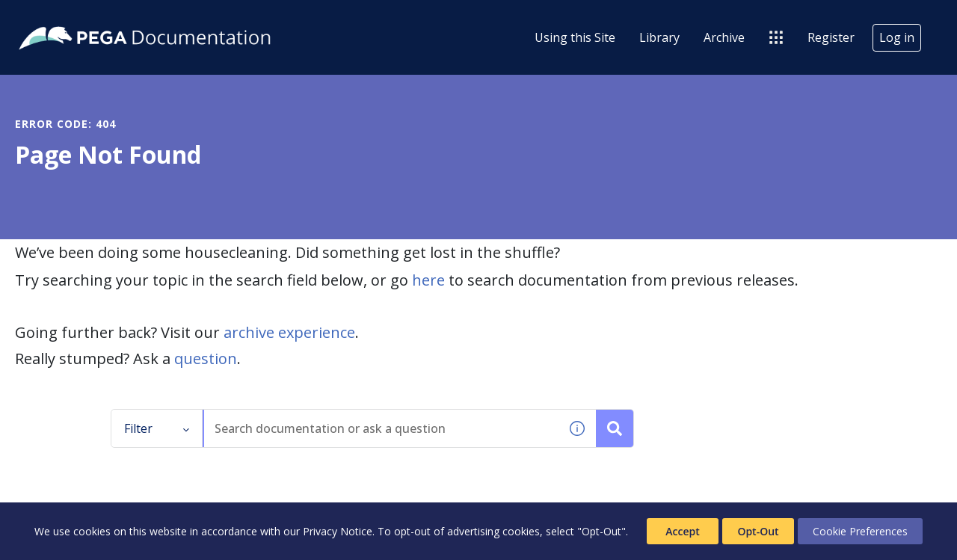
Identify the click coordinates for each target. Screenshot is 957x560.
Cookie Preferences (860, 531)
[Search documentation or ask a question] (615, 428)
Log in (897, 37)
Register (831, 37)
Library (659, 37)
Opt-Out (758, 531)
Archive (724, 37)
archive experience (289, 332)
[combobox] (381, 428)
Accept (682, 531)
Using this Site (575, 37)
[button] (577, 428)
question (206, 359)
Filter (157, 428)
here (428, 280)
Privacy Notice (338, 531)
